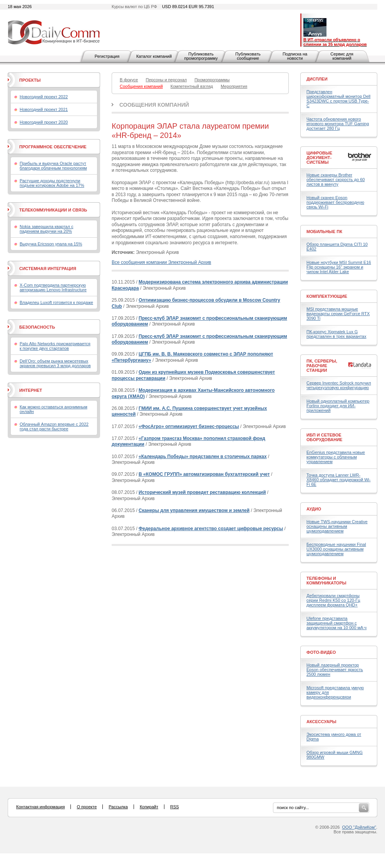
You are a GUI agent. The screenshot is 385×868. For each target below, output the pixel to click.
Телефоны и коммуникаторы (326, 581)
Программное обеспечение (53, 147)
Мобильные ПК (324, 232)
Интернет (31, 390)
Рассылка (118, 807)
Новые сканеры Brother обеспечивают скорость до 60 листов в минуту (336, 180)
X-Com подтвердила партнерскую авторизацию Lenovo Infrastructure (53, 287)
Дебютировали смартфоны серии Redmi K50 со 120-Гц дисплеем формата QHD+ (333, 600)
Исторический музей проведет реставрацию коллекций (202, 492)
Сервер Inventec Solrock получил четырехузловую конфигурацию (339, 385)
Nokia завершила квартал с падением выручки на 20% (46, 229)
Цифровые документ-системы (319, 158)
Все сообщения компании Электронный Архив (161, 262)
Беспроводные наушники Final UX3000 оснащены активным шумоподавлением (336, 549)
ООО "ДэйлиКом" (359, 827)
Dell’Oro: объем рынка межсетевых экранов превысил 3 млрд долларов (55, 363)
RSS (175, 807)
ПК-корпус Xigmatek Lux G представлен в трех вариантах (336, 334)
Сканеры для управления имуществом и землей (194, 510)
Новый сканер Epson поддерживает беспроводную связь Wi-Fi (335, 202)
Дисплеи (317, 79)
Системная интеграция (48, 269)
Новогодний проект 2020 (44, 122)
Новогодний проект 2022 (44, 97)
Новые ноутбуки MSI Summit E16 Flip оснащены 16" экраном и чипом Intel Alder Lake (339, 267)
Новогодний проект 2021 (44, 109)
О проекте (87, 807)
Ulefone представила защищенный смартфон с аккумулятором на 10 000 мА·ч (336, 623)
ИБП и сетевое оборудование (324, 437)
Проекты (30, 80)
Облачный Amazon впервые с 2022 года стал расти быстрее (54, 426)
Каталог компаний (154, 56)
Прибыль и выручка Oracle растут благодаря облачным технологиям (53, 166)
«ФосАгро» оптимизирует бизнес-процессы (189, 426)
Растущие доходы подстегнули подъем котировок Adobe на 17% (52, 183)
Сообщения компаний (154, 105)
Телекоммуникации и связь (53, 210)
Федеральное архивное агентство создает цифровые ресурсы (211, 529)
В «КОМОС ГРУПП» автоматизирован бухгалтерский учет (204, 474)
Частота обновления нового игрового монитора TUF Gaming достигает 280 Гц (338, 124)
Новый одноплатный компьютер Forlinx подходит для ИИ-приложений (338, 406)
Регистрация (107, 56)
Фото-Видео (321, 652)
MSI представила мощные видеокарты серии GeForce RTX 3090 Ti (338, 314)
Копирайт (149, 807)
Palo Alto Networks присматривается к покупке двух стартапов (55, 346)
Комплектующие (327, 296)
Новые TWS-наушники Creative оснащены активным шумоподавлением (337, 526)
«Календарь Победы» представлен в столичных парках (203, 457)
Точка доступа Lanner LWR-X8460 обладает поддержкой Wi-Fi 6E (339, 480)
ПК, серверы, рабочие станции (322, 366)
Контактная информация (40, 807)
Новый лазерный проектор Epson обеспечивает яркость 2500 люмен (335, 670)
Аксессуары (321, 722)
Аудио (314, 509)
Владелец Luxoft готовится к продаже (56, 302)
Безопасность (37, 327)
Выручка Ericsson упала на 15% (51, 244)
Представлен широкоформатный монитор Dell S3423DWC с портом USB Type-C (338, 99)
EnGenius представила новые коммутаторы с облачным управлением (336, 457)
